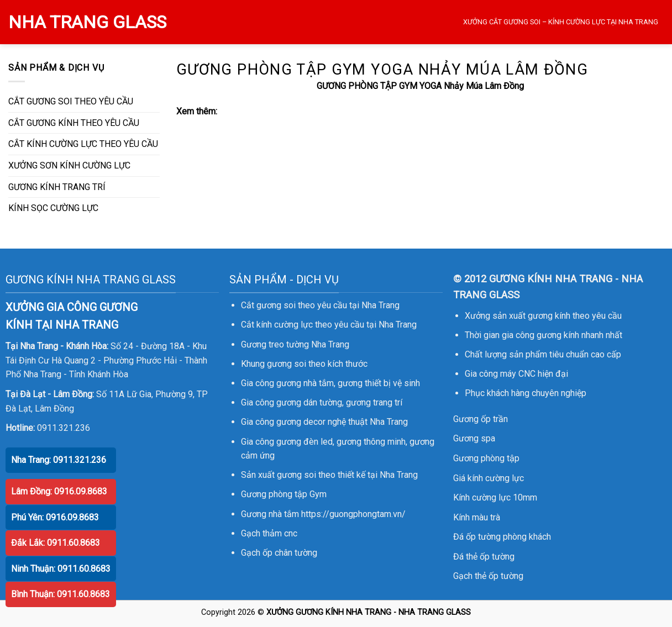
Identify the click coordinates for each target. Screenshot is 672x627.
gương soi (287, 364)
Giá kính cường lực (489, 478)
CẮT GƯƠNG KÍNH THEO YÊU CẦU (74, 123)
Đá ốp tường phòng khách (502, 537)
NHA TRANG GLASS (87, 22)
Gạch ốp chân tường (279, 553)
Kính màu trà (477, 517)
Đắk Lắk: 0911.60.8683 (56, 543)
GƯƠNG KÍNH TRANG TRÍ (57, 187)
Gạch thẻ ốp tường (488, 576)
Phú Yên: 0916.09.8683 (55, 517)
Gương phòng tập (486, 458)
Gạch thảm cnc (269, 533)
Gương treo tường (275, 344)
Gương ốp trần (481, 419)
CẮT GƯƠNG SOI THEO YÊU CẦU (71, 101)
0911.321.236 (64, 428)
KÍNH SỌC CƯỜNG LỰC (53, 208)
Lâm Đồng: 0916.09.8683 (59, 491)
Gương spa (474, 438)
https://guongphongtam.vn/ (353, 514)
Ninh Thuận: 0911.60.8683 (61, 569)
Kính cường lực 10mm (495, 497)
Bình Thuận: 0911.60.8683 (61, 594)
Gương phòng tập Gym (284, 494)
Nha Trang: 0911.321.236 (59, 460)
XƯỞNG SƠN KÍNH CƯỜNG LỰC (69, 165)
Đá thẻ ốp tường (484, 557)
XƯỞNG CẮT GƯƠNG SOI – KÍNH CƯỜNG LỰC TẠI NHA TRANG (561, 22)
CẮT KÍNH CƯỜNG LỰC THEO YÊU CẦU (83, 144)
